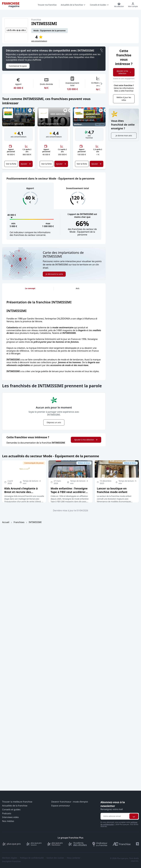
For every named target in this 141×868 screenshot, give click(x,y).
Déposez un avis (54, 422)
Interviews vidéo (10, 817)
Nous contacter (74, 858)
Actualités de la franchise (15, 806)
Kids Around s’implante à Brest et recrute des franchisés (21, 492)
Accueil (6, 522)
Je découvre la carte (54, 274)
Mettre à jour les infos (124, 99)
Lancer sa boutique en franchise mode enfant (112, 490)
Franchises (19, 522)
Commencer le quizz (18, 66)
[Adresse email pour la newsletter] (115, 816)
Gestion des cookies (55, 858)
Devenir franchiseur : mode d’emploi (70, 802)
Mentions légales (10, 858)
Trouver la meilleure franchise (17, 802)
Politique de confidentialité (32, 858)
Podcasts (7, 813)
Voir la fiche (11, 164)
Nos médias (8, 821)
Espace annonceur (61, 806)
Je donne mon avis (124, 136)
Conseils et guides (11, 810)
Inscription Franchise (11, 861)
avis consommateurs (39, 41)
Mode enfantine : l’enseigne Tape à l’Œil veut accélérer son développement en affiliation (69, 494)
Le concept (30, 288)
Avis (77, 288)
